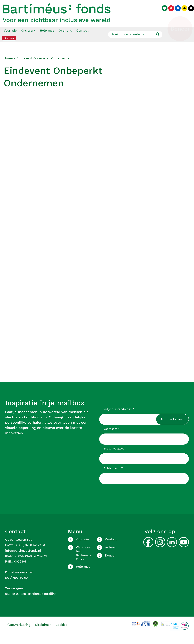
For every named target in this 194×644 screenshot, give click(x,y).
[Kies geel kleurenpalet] (182, 13)
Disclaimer (43, 633)
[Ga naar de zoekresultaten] (158, 42)
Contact (83, 39)
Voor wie (10, 39)
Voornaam (112, 437)
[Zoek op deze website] (135, 42)
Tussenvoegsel (114, 457)
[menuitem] (10, 39)
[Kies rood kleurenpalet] (169, 13)
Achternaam (113, 476)
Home (8, 66)
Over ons (65, 39)
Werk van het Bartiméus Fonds (84, 561)
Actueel (111, 555)
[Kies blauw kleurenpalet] (176, 13)
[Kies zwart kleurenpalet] (189, 13)
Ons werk (28, 39)
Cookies (61, 633)
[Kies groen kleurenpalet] (162, 13)
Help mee (47, 39)
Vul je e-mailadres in (119, 417)
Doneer (9, 46)
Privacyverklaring (18, 633)
